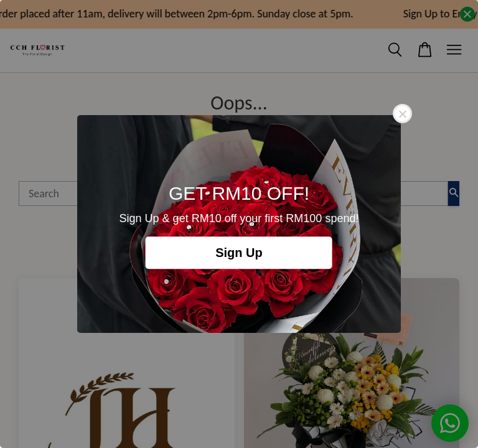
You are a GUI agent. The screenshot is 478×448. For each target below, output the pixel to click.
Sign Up (239, 253)
